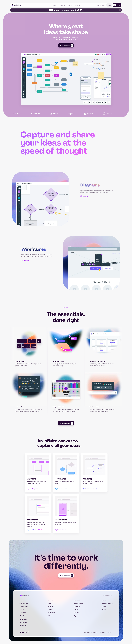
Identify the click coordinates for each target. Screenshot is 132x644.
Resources (62, 5)
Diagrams (84, 192)
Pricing (70, 5)
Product (54, 5)
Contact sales (101, 5)
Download (77, 5)
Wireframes (26, 256)
